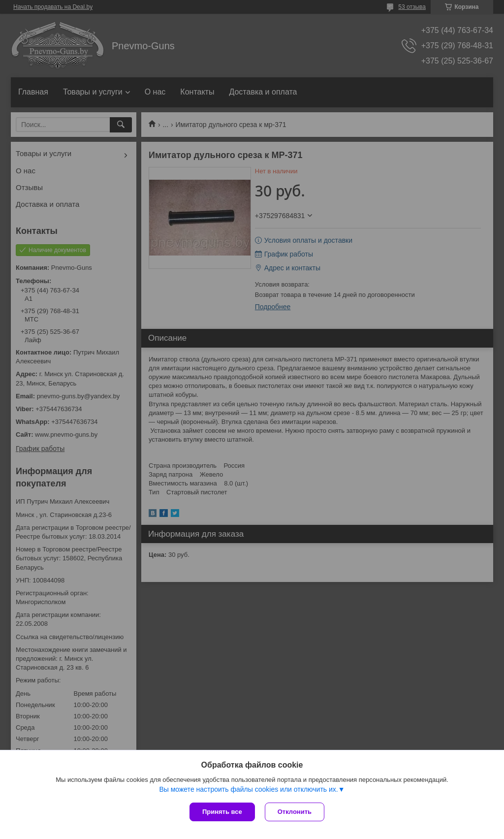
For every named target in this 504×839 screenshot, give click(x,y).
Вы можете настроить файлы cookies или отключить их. (248, 789)
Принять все (222, 812)
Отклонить (295, 812)
